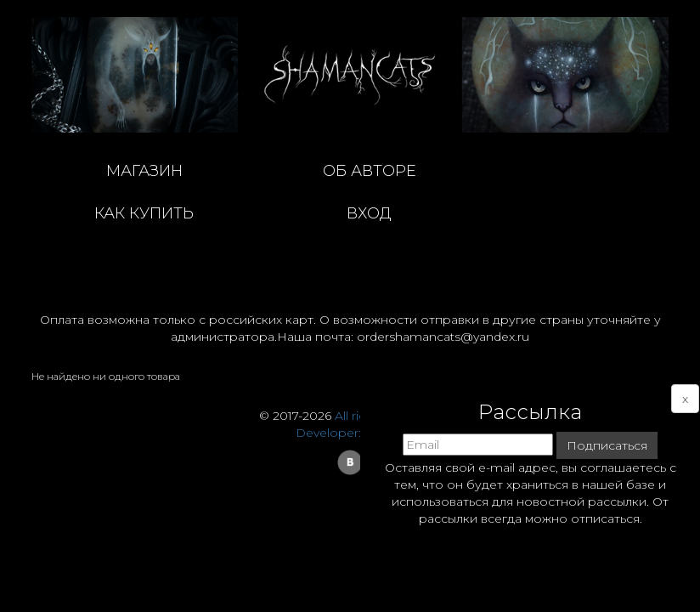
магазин (144, 171)
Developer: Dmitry (350, 433)
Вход (369, 213)
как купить (144, 213)
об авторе (370, 171)
